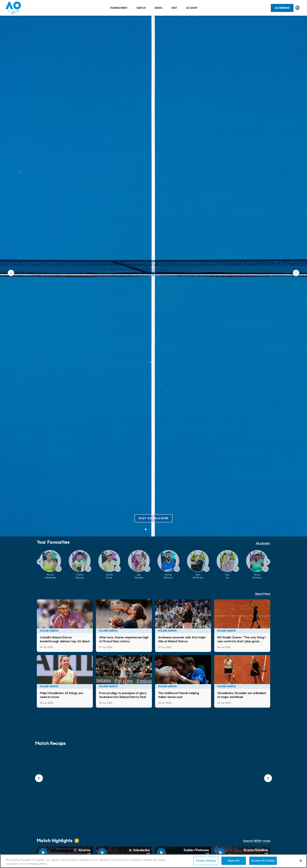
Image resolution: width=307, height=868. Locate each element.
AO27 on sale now (153, 518)
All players (263, 543)
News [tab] (158, 8)
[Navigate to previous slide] (40, 562)
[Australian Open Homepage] (13, 8)
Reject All (234, 861)
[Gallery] (153, 565)
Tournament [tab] (119, 8)
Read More (263, 594)
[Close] (301, 861)
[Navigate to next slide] (267, 562)
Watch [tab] (141, 8)
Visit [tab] (174, 8)
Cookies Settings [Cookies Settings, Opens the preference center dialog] (206, 861)
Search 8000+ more (257, 841)
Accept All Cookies (263, 861)
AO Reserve (282, 8)
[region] (153, 861)
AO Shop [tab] (192, 8)
